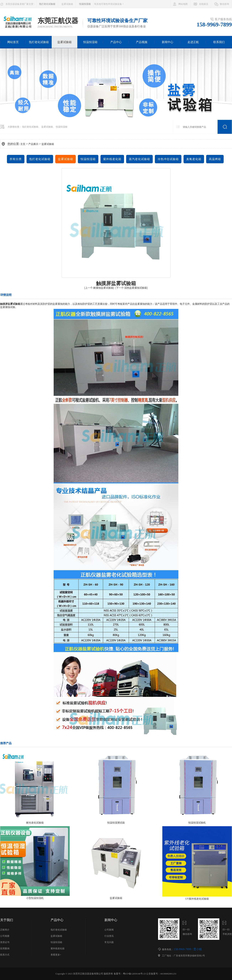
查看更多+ (56, 955)
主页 (23, 144)
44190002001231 (168, 974)
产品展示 (33, 144)
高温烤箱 (215, 159)
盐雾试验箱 (67, 4)
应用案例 (5, 948)
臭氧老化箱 (194, 159)
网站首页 (13, 42)
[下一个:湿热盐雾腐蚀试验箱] (132, 288)
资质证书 (5, 942)
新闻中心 (167, 42)
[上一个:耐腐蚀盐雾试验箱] (99, 288)
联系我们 (219, 42)
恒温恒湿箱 (90, 42)
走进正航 (193, 42)
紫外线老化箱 (112, 159)
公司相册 (5, 936)
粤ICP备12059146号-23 (134, 974)
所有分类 (16, 159)
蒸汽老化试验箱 (139, 159)
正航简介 (5, 930)
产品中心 (116, 42)
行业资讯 (109, 936)
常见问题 (109, 942)
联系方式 (5, 955)
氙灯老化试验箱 (39, 42)
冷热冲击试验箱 (168, 159)
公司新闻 (109, 930)
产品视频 (142, 42)
